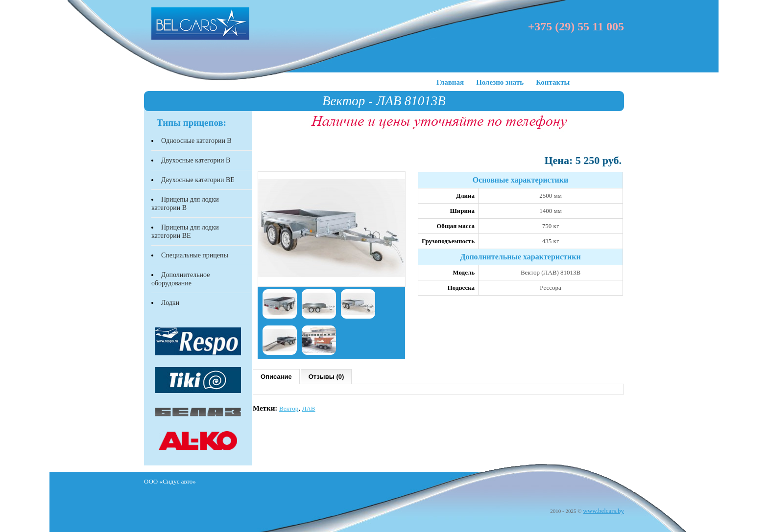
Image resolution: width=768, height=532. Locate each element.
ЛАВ (309, 408)
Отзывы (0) (326, 377)
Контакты (553, 82)
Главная (450, 82)
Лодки (170, 303)
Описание (276, 377)
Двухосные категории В (196, 160)
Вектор (289, 408)
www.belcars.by (603, 511)
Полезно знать (500, 82)
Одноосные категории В (196, 141)
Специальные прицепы (195, 255)
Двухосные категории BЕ (198, 180)
